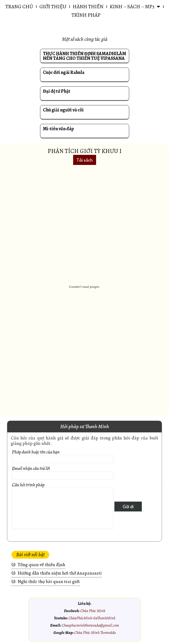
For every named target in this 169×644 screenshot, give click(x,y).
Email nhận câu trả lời (63, 474)
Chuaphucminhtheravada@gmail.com (90, 625)
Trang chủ (19, 7)
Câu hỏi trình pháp (63, 507)
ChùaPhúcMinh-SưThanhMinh (92, 618)
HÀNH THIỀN (88, 7)
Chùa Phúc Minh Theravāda (95, 633)
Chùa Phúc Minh (93, 611)
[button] (85, 160)
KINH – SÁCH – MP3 (135, 7)
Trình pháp (86, 15)
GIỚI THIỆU (53, 7)
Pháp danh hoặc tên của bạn (63, 457)
